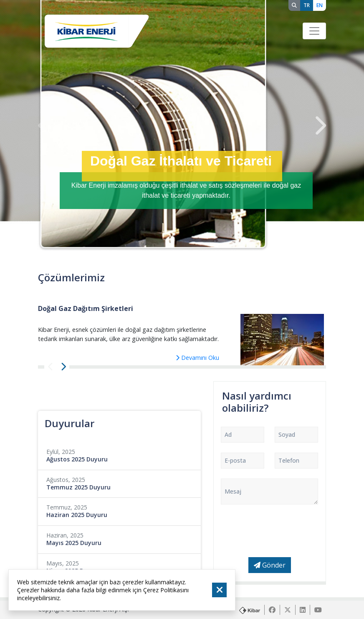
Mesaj (233, 491)
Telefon (289, 460)
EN (320, 5)
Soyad (287, 434)
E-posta (235, 460)
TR (307, 5)
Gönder (270, 565)
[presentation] (44, 126)
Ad (228, 434)
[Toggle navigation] (314, 31)
